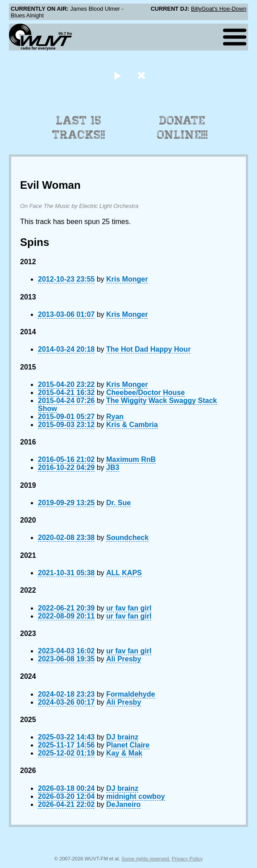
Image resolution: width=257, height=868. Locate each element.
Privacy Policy (187, 859)
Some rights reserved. (146, 859)
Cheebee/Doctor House (145, 392)
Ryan (115, 417)
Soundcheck (127, 538)
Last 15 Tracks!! (79, 128)
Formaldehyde (131, 694)
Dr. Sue (118, 503)
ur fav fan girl (129, 608)
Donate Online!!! (182, 128)
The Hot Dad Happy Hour (148, 349)
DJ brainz (122, 737)
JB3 (113, 467)
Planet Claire (128, 745)
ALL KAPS (124, 573)
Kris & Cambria (132, 425)
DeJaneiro (123, 804)
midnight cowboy (136, 796)
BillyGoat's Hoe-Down (219, 9)
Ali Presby (124, 659)
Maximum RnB (131, 459)
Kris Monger (127, 279)
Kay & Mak (124, 753)
